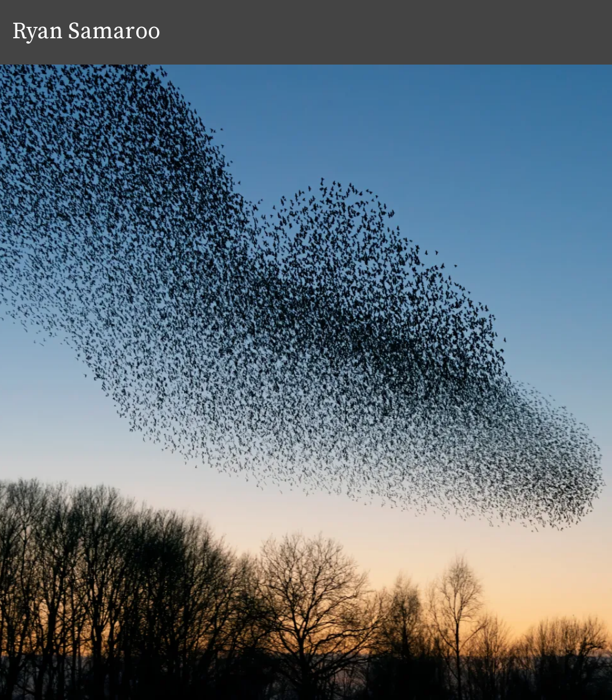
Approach (510, 32)
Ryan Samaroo (86, 32)
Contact (578, 32)
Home (447, 32)
